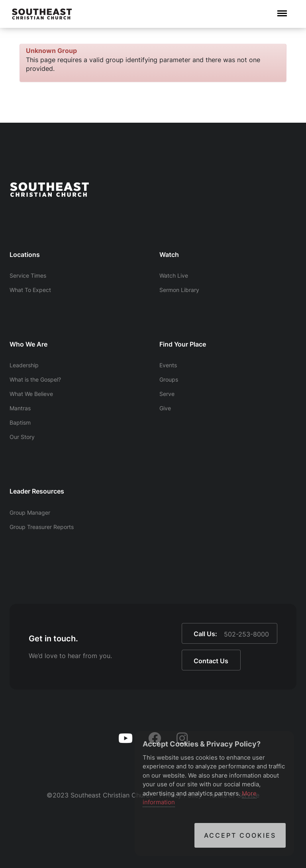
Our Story (22, 437)
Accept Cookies (240, 835)
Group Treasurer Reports (42, 527)
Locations (25, 255)
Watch (169, 255)
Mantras (20, 408)
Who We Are (28, 344)
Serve (167, 394)
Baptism (20, 422)
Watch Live (174, 275)
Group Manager (30, 512)
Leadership (24, 365)
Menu (282, 10)
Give (165, 408)
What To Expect (30, 290)
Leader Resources (37, 491)
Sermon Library (179, 290)
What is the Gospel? (35, 379)
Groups (169, 379)
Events (168, 365)
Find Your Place (183, 344)
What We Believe (31, 394)
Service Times (28, 275)
